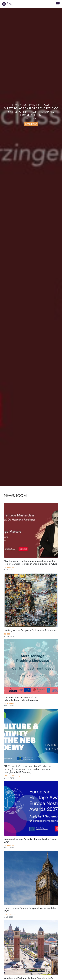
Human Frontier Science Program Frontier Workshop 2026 (31, 910)
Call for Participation (11, 915)
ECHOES (7, 634)
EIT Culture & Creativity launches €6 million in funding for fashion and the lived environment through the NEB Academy (27, 769)
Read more (31, 124)
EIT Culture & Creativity (12, 776)
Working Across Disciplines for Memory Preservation (31, 631)
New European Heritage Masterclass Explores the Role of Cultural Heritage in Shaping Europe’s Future (31, 562)
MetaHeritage (9, 704)
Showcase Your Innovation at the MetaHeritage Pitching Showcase (22, 699)
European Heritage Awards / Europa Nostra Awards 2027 (31, 840)
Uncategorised (9, 567)
